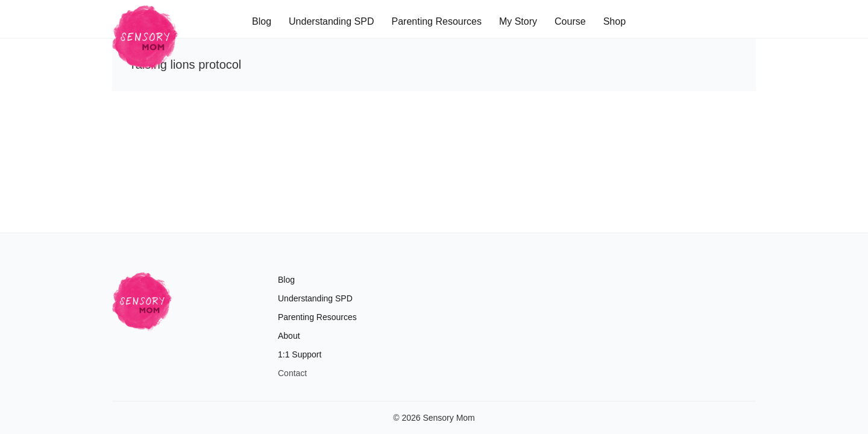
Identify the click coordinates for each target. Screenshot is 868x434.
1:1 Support (300, 354)
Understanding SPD (331, 21)
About (289, 336)
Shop (615, 21)
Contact (292, 373)
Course (570, 21)
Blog (262, 21)
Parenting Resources (436, 21)
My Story (518, 21)
